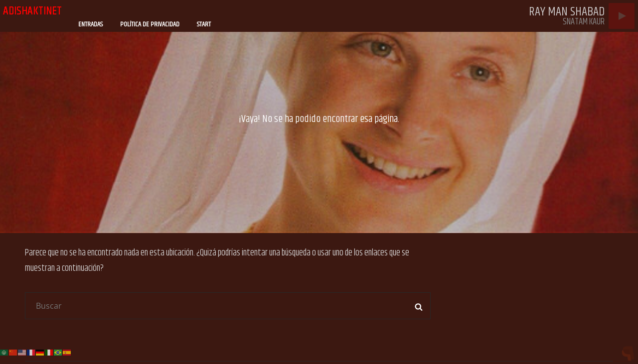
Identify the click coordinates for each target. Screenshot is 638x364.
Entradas (90, 24)
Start (204, 24)
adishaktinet (32, 11)
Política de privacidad (150, 24)
